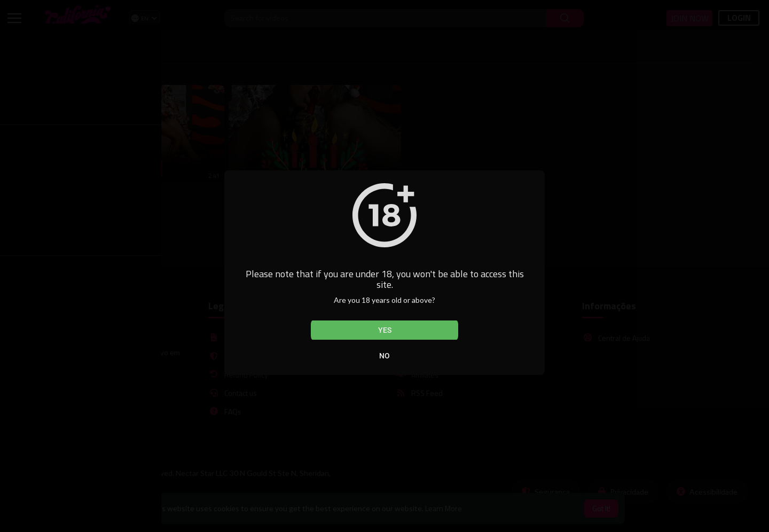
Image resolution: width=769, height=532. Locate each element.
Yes (385, 330)
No (384, 356)
